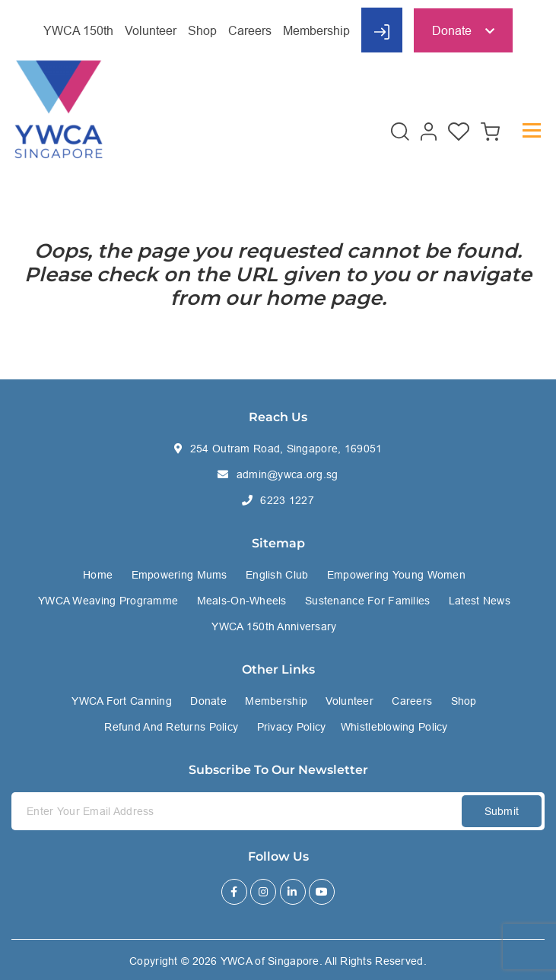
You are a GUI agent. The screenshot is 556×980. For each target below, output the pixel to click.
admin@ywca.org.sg (288, 474)
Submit (502, 811)
